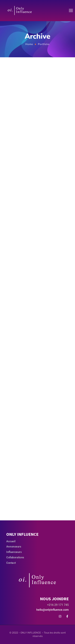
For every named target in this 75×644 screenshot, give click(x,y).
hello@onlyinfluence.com (53, 610)
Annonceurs (14, 547)
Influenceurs (14, 552)
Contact (11, 563)
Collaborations (15, 557)
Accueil (11, 541)
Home (29, 44)
